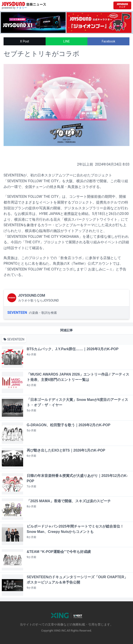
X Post (25, 41)
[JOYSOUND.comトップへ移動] (122, 5)
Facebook (108, 41)
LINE (66, 41)
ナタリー (22, 8)
